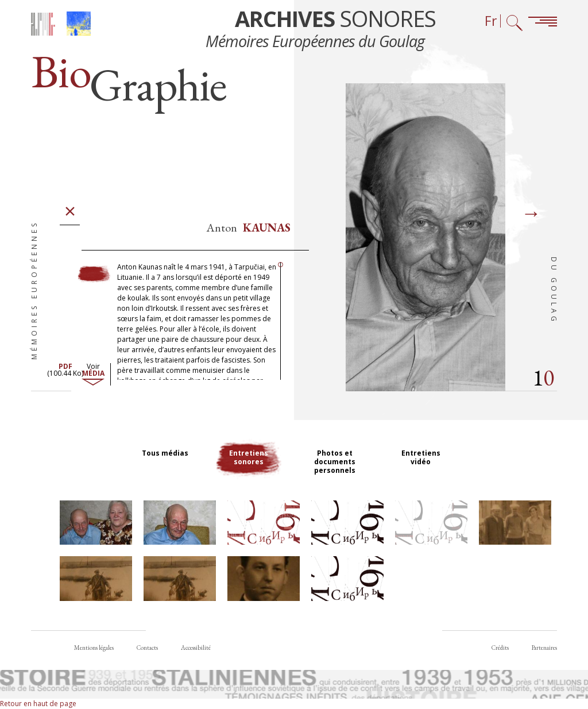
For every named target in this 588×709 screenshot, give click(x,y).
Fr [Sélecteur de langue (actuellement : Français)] (491, 21)
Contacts (147, 648)
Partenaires (544, 648)
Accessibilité (196, 648)
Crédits (500, 648)
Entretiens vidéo (421, 457)
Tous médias (165, 453)
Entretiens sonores (249, 457)
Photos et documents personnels (335, 462)
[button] (96, 523)
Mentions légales (94, 648)
